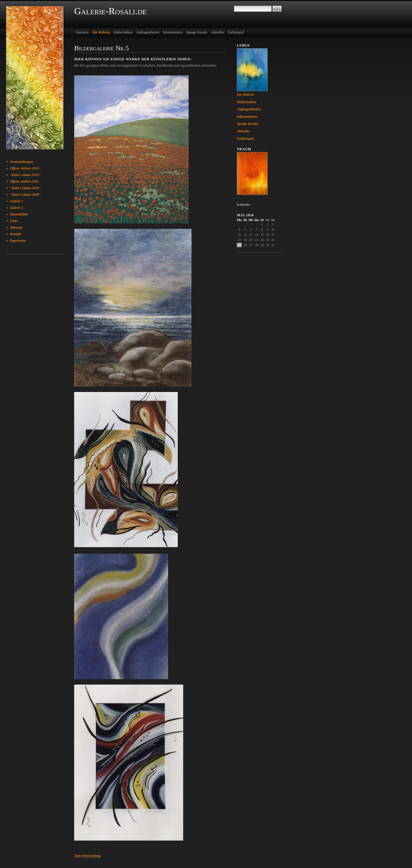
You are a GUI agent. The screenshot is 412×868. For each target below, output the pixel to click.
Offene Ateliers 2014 (24, 168)
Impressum (18, 241)
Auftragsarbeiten (148, 32)
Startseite (82, 32)
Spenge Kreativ (197, 32)
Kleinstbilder (19, 214)
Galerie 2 (17, 208)
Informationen (173, 32)
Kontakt (16, 234)
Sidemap (16, 227)
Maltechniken (123, 32)
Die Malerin (101, 32)
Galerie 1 (17, 201)
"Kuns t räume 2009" (25, 195)
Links (14, 221)
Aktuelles (218, 32)
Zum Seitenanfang (87, 856)
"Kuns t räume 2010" (25, 188)
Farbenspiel (236, 32)
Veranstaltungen (22, 162)
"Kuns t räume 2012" (25, 175)
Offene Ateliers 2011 (24, 181)
